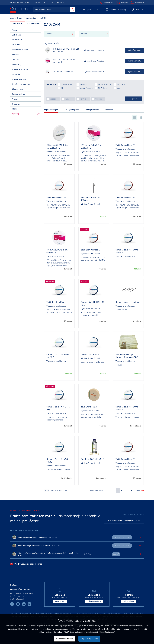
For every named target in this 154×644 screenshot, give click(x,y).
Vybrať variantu (135, 50)
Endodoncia (16, 35)
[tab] (18, 24)
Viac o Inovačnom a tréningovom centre (124, 521)
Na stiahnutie (40, 2)
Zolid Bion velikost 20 (63, 72)
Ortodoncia (16, 104)
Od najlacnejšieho (72, 110)
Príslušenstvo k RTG (20, 69)
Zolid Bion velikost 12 (91, 250)
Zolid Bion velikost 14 (125, 197)
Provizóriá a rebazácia (21, 50)
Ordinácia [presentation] (18, 24)
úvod (12, 18)
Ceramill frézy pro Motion (127, 302)
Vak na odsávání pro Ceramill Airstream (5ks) (127, 356)
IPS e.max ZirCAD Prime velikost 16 (64, 61)
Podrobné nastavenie (65, 639)
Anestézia (16, 55)
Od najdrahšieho (92, 110)
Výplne (14, 30)
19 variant (102, 164)
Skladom (103, 217)
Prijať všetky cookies (89, 639)
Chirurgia (15, 59)
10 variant (102, 269)
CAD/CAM (16, 45)
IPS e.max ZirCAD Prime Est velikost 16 (66, 50)
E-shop (20, 18)
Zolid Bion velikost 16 (56, 197)
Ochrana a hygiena (19, 79)
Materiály (50, 34)
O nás (51, 2)
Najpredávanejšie (51, 110)
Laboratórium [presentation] (34, 24)
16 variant (68, 164)
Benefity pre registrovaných (21, 2)
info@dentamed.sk (17, 599)
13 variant (102, 426)
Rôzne (14, 109)
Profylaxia (16, 74)
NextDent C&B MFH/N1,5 (93, 459)
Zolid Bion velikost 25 (125, 459)
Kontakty (61, 2)
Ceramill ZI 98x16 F (90, 354)
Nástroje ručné (18, 89)
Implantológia (17, 64)
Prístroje (124, 2)
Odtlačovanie (17, 40)
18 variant (68, 321)
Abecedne (109, 110)
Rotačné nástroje (18, 94)
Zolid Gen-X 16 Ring (55, 302)
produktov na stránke (59, 491)
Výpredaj (26, 114)
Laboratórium (31, 18)
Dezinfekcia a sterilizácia (22, 84)
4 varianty (137, 321)
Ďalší (138, 491)
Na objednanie (136, 426)
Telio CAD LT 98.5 (89, 407)
